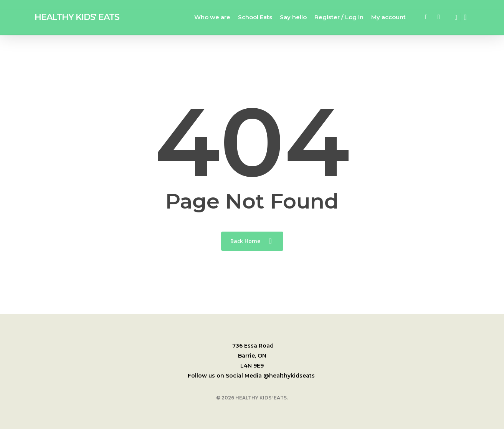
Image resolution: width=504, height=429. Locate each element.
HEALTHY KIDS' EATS (77, 18)
